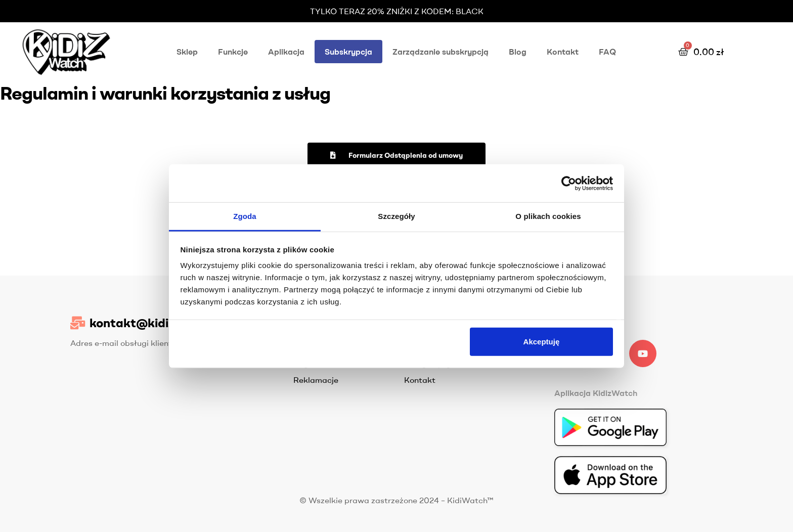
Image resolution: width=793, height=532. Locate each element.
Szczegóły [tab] (396, 216)
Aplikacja (286, 52)
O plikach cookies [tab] (548, 216)
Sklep (187, 52)
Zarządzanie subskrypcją (440, 52)
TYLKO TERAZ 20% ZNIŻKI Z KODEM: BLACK (397, 11)
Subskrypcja (348, 52)
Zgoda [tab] (245, 216)
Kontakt (563, 52)
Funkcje (233, 52)
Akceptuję (542, 341)
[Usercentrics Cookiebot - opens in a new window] (569, 183)
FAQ (607, 52)
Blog (518, 52)
